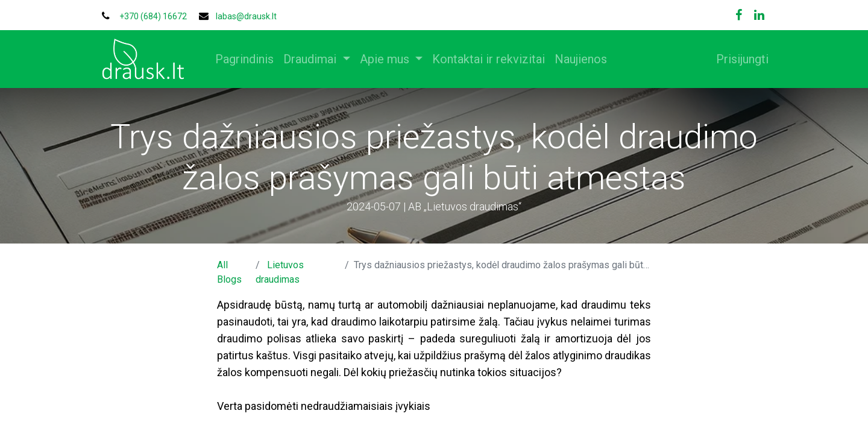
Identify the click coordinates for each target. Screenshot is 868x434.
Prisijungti (737, 59)
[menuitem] (249, 59)
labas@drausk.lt (246, 16)
